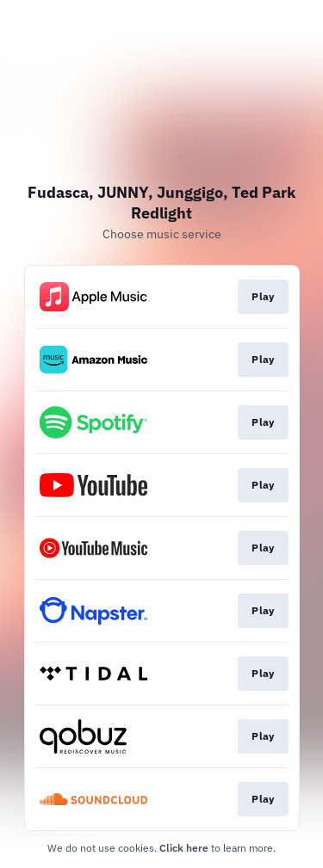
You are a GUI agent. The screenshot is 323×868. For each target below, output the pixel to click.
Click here (184, 848)
